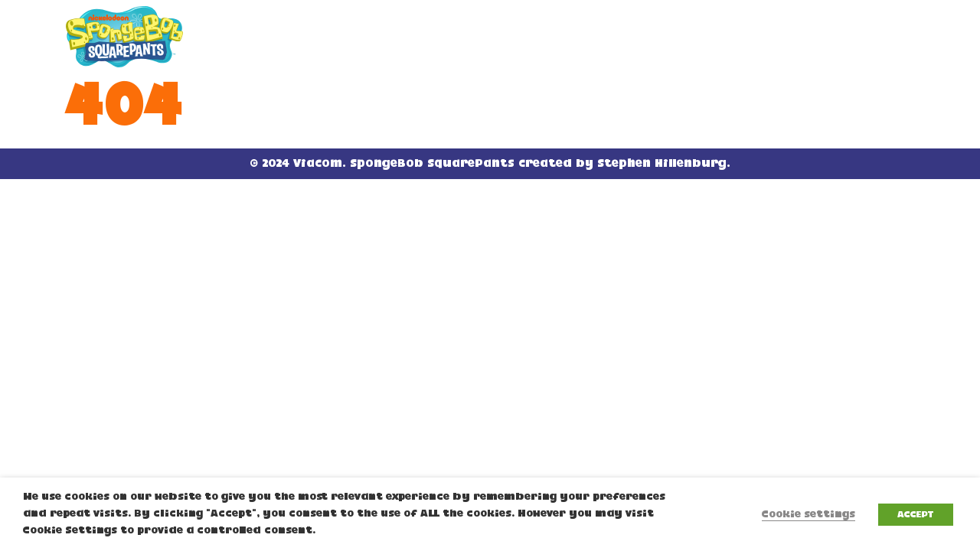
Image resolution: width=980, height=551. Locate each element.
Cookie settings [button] (808, 515)
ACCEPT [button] (916, 515)
